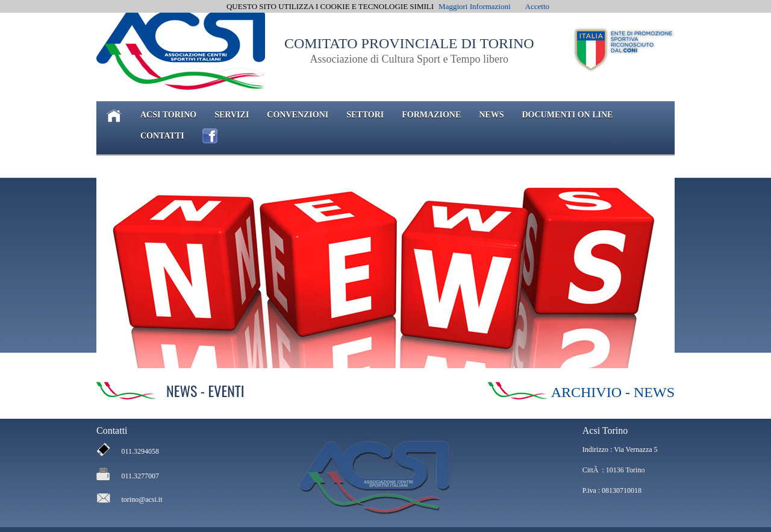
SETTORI (365, 115)
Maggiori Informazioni (475, 6)
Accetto (537, 6)
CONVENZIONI (298, 115)
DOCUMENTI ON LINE (567, 115)
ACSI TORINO (168, 115)
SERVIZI (232, 115)
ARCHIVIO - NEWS (613, 392)
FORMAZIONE (431, 115)
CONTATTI (162, 136)
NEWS (491, 115)
